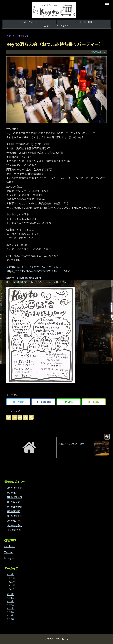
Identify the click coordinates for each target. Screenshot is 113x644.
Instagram (10, 558)
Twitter (8, 552)
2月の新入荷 (13, 511)
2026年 (10, 574)
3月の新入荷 (13, 502)
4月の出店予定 (14, 497)
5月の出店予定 (14, 488)
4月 (11, 578)
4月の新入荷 (13, 492)
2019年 (10, 615)
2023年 (10, 601)
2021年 (10, 608)
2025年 (10, 594)
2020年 (10, 612)
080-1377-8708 (14, 282)
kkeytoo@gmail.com (29, 278)
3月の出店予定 (14, 507)
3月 (11, 581)
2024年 (10, 598)
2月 (11, 585)
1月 (11, 588)
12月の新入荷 (14, 530)
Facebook (10, 546)
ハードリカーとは (84, 22)
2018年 (10, 619)
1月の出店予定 (14, 525)
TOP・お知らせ (29, 22)
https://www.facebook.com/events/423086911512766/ (38, 271)
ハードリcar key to (60, 639)
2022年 (10, 605)
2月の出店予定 (14, 516)
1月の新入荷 (13, 521)
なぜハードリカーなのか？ (56, 26)
